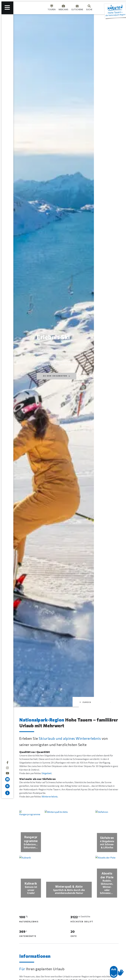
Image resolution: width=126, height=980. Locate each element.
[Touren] (52, 6)
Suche (89, 9)
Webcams (63, 9)
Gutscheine (77, 9)
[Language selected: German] (98, 8)
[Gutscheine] (77, 6)
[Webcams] (63, 6)
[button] (86, 968)
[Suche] (89, 6)
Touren (52, 9)
